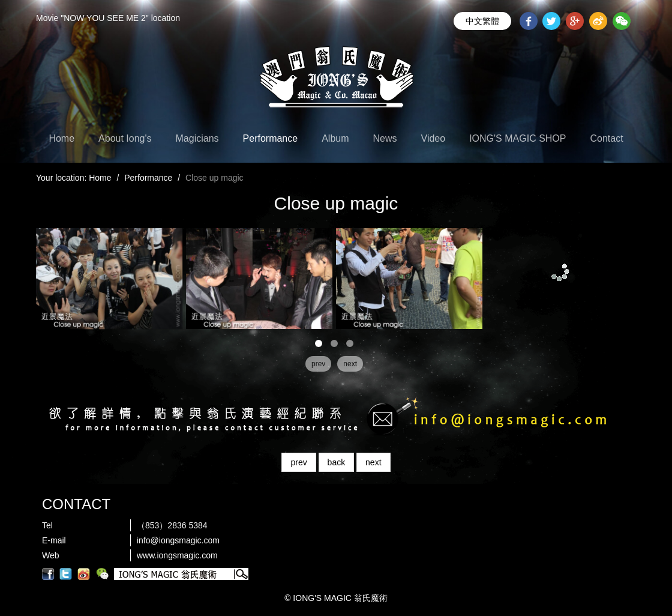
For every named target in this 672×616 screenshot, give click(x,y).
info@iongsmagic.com (178, 540)
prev (298, 462)
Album (335, 138)
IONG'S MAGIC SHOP (517, 138)
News (385, 138)
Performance (271, 138)
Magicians (197, 138)
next (373, 462)
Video (433, 138)
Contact (606, 138)
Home (61, 138)
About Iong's (125, 138)
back (337, 462)
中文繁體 (482, 21)
